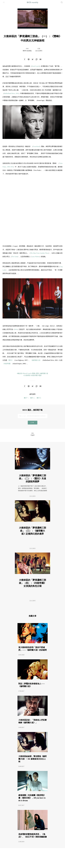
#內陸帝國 (34, 375)
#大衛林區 (27, 375)
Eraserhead (36, 146)
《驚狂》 (10, 360)
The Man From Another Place (39, 253)
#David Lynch (27, 373)
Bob (16, 329)
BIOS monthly (27, 51)
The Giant (15, 257)
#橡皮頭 (20, 373)
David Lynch (36, 66)
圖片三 (39, 398)
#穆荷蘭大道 (44, 373)
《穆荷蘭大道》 (36, 360)
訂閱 (32, 423)
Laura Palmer (35, 257)
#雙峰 (33, 373)
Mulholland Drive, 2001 (11, 93)
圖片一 (26, 398)
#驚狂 (38, 373)
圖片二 (33, 398)
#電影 (40, 375)
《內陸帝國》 (7, 364)
